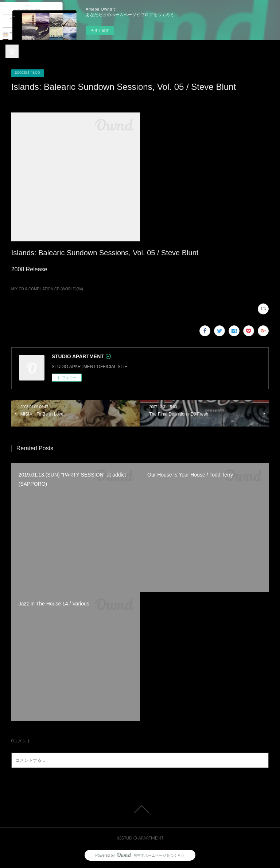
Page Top (140, 809)
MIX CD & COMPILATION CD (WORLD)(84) (47, 289)
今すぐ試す (100, 30)
